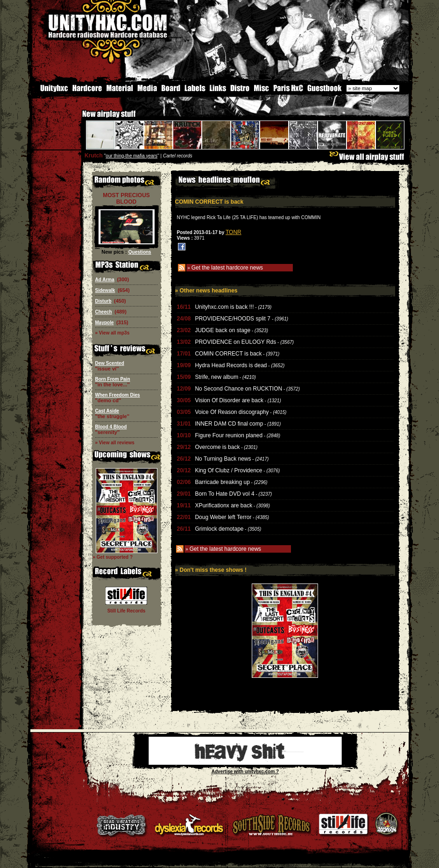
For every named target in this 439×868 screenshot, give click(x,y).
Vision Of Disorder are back (229, 399)
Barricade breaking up (222, 481)
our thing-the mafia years (131, 155)
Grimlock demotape (219, 528)
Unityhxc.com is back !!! (224, 306)
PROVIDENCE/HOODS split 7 (233, 318)
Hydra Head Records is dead (231, 364)
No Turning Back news (223, 458)
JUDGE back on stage (223, 329)
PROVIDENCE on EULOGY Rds (235, 341)
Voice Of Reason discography (232, 411)
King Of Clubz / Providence (228, 470)
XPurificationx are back (223, 505)
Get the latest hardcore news (227, 267)
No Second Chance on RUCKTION (238, 388)
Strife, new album (216, 376)
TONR (234, 231)
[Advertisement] (285, 702)
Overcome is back (217, 446)
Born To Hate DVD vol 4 (224, 493)
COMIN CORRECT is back (228, 353)
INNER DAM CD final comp (229, 423)
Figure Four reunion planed (229, 434)
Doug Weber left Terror (223, 516)
